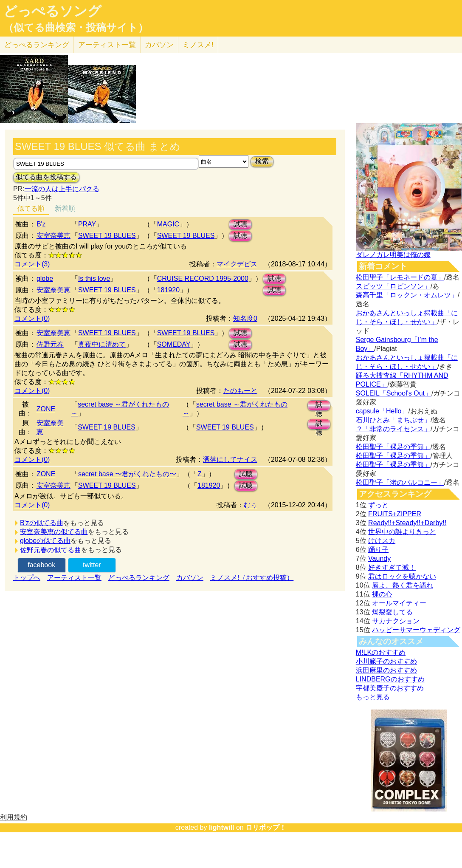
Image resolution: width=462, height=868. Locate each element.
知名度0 (245, 318)
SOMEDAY (174, 344)
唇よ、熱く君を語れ (403, 585)
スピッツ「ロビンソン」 (393, 286)
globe (45, 278)
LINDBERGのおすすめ (390, 679)
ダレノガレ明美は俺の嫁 (393, 255)
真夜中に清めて (102, 344)
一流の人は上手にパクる (62, 189)
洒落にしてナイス (230, 459)
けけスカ (382, 541)
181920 (168, 290)
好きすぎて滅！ (392, 567)
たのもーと (240, 391)
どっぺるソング (52, 11)
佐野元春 (50, 344)
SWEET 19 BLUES (107, 236)
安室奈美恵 (54, 236)
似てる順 (31, 208)
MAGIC (168, 224)
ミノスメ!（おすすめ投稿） (252, 578)
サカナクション (396, 621)
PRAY (87, 224)
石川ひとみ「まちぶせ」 (393, 420)
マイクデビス (237, 264)
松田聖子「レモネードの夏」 (400, 277)
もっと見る (373, 697)
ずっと (378, 505)
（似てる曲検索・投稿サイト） (76, 28)
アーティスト (107, 45)
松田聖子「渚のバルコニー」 (400, 482)
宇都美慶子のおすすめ (390, 688)
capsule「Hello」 (382, 411)
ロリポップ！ (266, 827)
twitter (92, 565)
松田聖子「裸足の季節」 (393, 447)
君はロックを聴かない (402, 576)
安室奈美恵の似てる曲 (54, 532)
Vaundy (379, 558)
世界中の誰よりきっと (402, 532)
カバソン (159, 45)
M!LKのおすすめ (381, 652)
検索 (262, 161)
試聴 (240, 224)
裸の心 (382, 594)
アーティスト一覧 (74, 578)
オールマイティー (399, 603)
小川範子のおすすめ (386, 661)
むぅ (251, 505)
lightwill (222, 827)
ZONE (46, 409)
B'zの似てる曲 (42, 523)
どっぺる (37, 45)
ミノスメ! (198, 45)
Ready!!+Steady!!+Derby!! (407, 523)
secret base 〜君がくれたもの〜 (127, 474)
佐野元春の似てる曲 (51, 550)
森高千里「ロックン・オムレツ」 (407, 295)
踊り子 (378, 550)
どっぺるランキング (139, 578)
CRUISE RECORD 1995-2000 (203, 278)
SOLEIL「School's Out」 (394, 393)
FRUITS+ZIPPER (395, 514)
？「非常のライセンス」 (393, 429)
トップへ (27, 578)
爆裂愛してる (392, 612)
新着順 (65, 208)
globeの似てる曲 (45, 541)
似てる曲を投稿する (46, 177)
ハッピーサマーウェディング (416, 630)
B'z (41, 224)
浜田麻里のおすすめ (386, 670)
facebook (41, 565)
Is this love (94, 278)
